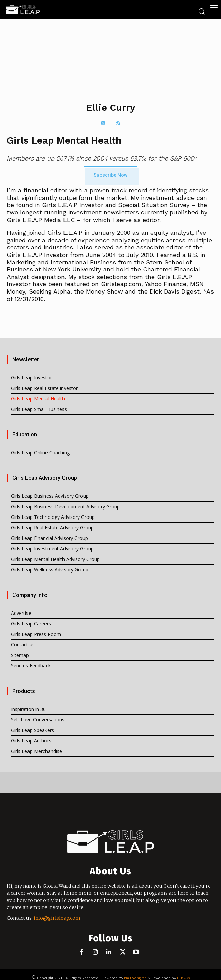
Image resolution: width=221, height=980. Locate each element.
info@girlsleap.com (57, 918)
